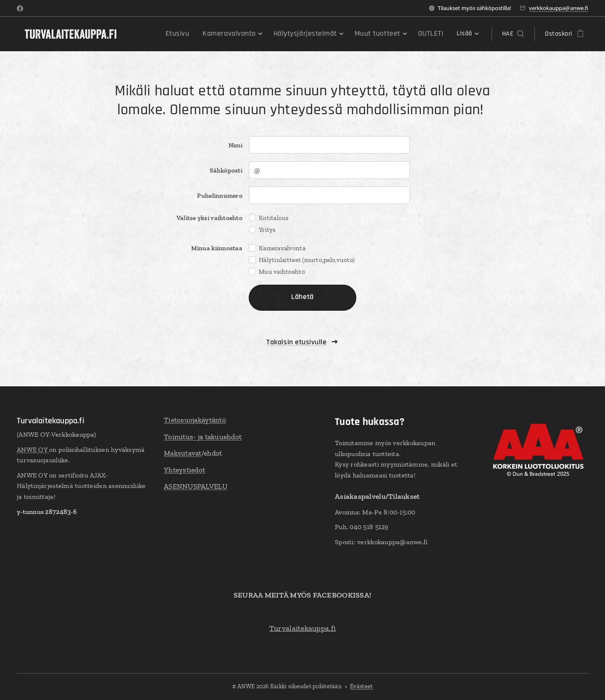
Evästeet (361, 686)
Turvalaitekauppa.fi (302, 628)
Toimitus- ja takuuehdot (203, 436)
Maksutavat (183, 453)
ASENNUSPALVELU (196, 486)
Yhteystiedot (184, 469)
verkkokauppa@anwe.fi (559, 8)
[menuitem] (199, 34)
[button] (513, 34)
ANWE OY (33, 449)
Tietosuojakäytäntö (195, 420)
